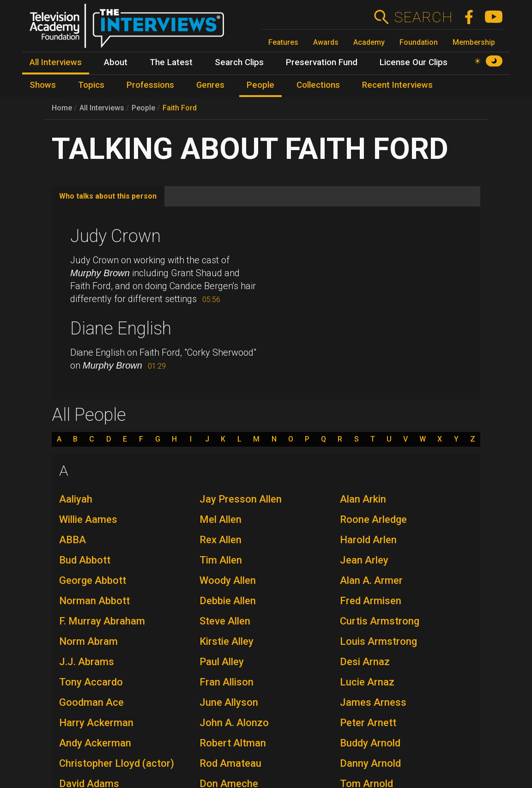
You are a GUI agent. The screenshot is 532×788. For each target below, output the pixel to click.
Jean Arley (364, 560)
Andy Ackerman (95, 743)
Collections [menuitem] (318, 85)
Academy (369, 42)
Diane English (121, 328)
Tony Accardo (91, 682)
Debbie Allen (228, 601)
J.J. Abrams (87, 662)
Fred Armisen (371, 601)
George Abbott (93, 580)
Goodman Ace (91, 702)
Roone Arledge (373, 519)
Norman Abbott (94, 601)
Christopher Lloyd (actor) (117, 763)
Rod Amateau (230, 763)
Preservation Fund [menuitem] (322, 62)
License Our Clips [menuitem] (414, 62)
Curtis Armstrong (380, 621)
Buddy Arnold (370, 743)
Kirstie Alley (227, 641)
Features (283, 42)
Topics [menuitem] (91, 85)
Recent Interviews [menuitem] (397, 85)
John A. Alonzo (234, 723)
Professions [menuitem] (150, 85)
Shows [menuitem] (43, 85)
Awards (326, 42)
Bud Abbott (85, 560)
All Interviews (102, 108)
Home (62, 108)
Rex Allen (221, 540)
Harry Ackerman (96, 723)
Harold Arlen (368, 540)
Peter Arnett (368, 723)
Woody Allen (228, 580)
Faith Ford (180, 108)
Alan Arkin (363, 499)
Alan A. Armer (371, 580)
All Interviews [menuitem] (56, 62)
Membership (474, 42)
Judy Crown (115, 236)
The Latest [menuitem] (171, 62)
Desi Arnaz (365, 662)
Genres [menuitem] (210, 85)
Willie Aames (88, 519)
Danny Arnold (370, 763)
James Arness (373, 702)
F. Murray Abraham (102, 621)
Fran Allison (227, 682)
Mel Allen (221, 519)
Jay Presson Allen (241, 499)
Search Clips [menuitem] (239, 62)
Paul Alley (222, 662)
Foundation (419, 42)
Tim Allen (221, 560)
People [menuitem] (260, 85)
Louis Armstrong (378, 641)
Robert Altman (233, 743)
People (143, 108)
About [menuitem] (116, 62)
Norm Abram (88, 641)
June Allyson (229, 702)
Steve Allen (225, 621)
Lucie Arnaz (367, 682)
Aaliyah (76, 499)
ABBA (73, 540)
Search (423, 17)
